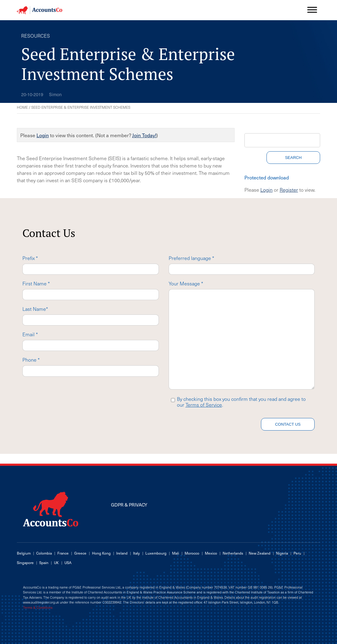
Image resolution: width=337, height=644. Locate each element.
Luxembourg (156, 553)
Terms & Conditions (38, 608)
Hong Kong (101, 553)
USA (68, 563)
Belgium (24, 553)
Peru (297, 553)
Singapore (25, 563)
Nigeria (282, 553)
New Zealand (260, 553)
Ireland (122, 553)
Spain (44, 563)
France (63, 553)
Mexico (211, 553)
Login (43, 135)
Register (289, 190)
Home (22, 107)
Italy (136, 553)
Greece (80, 553)
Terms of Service (204, 405)
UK (56, 563)
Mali (176, 553)
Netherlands (233, 553)
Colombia (44, 553)
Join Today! (144, 135)
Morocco (192, 553)
